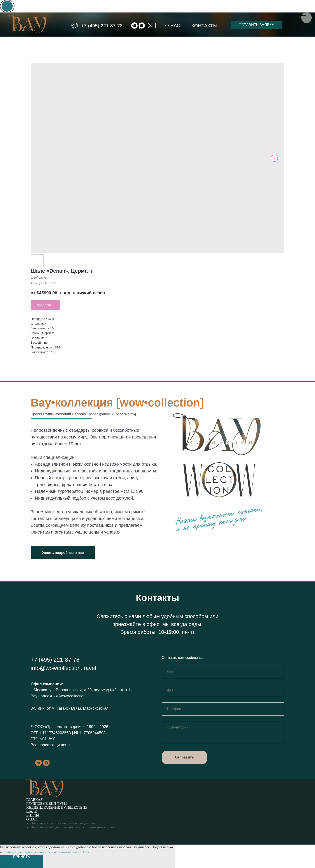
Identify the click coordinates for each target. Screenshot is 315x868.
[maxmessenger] (46, 765)
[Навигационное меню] (304, 14)
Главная (34, 800)
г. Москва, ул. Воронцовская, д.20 (61, 690)
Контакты (204, 26)
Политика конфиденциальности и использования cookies (73, 827)
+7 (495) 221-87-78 (102, 26)
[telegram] (38, 765)
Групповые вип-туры (46, 803)
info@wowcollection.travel (63, 668)
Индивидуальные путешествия (57, 807)
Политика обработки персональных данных (63, 823)
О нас (173, 26)
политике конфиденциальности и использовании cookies (46, 852)
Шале (31, 811)
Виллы (33, 815)
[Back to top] (7, 6)
